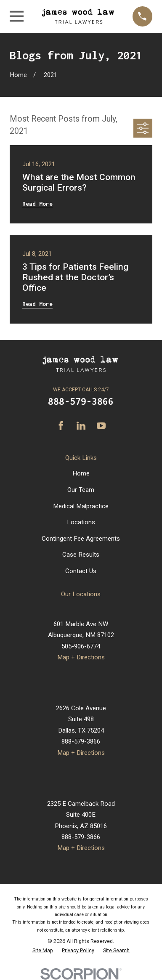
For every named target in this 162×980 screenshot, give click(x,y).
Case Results (81, 555)
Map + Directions (81, 657)
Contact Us (81, 571)
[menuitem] (43, 951)
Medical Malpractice (81, 506)
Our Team (81, 490)
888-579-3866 (81, 401)
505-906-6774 (81, 646)
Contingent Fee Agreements (81, 539)
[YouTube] (101, 426)
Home (81, 473)
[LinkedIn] (81, 426)
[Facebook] (61, 426)
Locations (81, 522)
